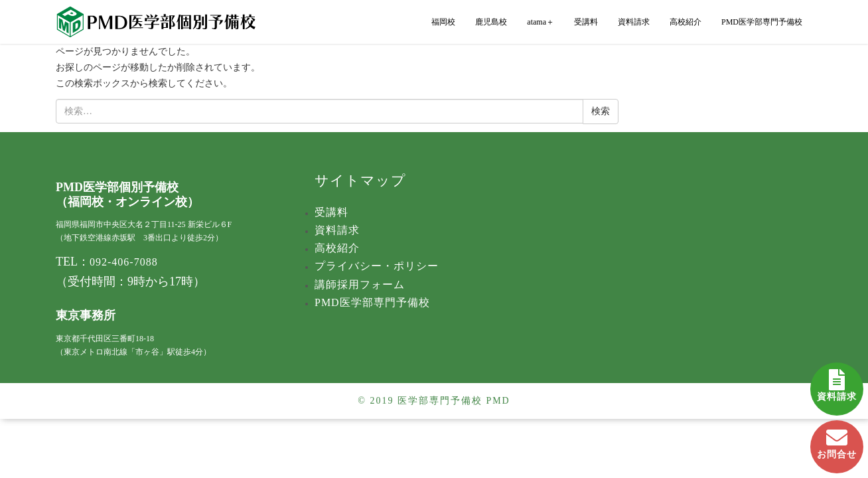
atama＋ (541, 22)
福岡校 (443, 22)
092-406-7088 (124, 262)
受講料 (586, 22)
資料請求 (837, 382)
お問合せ (837, 440)
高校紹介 (686, 22)
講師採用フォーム (360, 284)
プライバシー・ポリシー (377, 266)
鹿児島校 (491, 22)
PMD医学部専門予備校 (762, 22)
